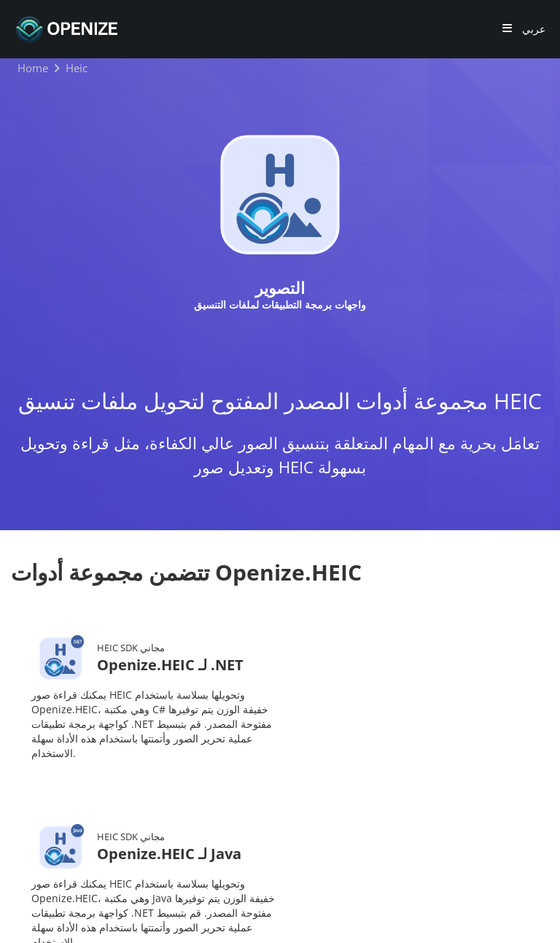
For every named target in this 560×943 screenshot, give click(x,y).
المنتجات (211, 830)
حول (203, 851)
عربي (532, 29)
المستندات (338, 830)
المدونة (271, 830)
